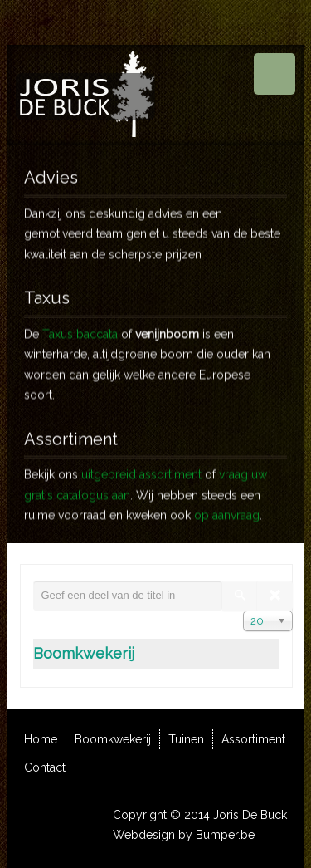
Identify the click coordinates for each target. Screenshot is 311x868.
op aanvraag (227, 508)
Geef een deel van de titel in (34, 581)
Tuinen (186, 739)
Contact (45, 767)
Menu (275, 74)
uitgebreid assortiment (141, 467)
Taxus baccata (80, 326)
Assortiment (253, 739)
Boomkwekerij (84, 653)
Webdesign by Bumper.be (184, 835)
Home (41, 739)
